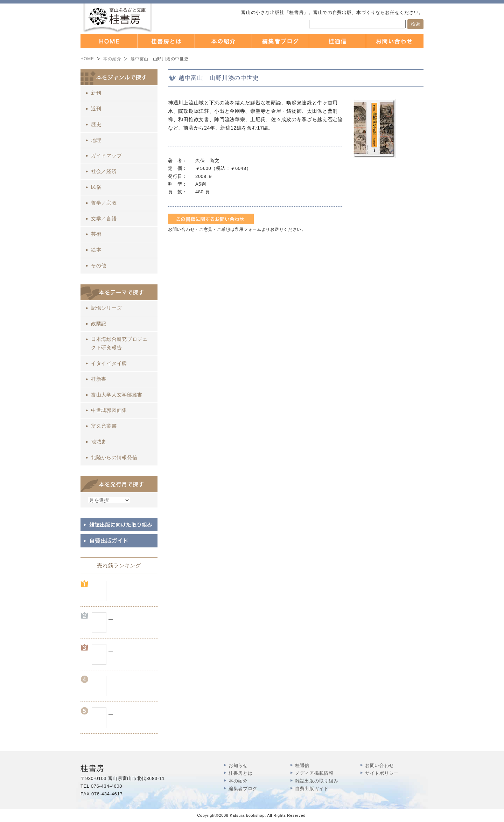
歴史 (96, 124)
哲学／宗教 (104, 203)
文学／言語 (104, 219)
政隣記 (99, 324)
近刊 (96, 109)
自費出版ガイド (312, 789)
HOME (87, 59)
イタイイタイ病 (109, 363)
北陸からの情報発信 (114, 457)
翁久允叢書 (104, 426)
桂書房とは (241, 773)
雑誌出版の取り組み (317, 781)
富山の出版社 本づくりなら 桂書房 (117, 18)
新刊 (96, 93)
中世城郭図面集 (109, 410)
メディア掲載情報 (314, 773)
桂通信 (302, 765)
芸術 (96, 234)
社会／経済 (104, 171)
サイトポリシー (382, 773)
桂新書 (99, 379)
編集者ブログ (243, 789)
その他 (99, 265)
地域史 (99, 442)
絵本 (96, 250)
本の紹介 (112, 59)
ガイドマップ (106, 156)
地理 (96, 140)
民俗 (96, 187)
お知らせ (238, 765)
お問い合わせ (379, 765)
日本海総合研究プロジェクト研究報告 (119, 343)
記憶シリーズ (106, 308)
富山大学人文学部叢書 (117, 395)
